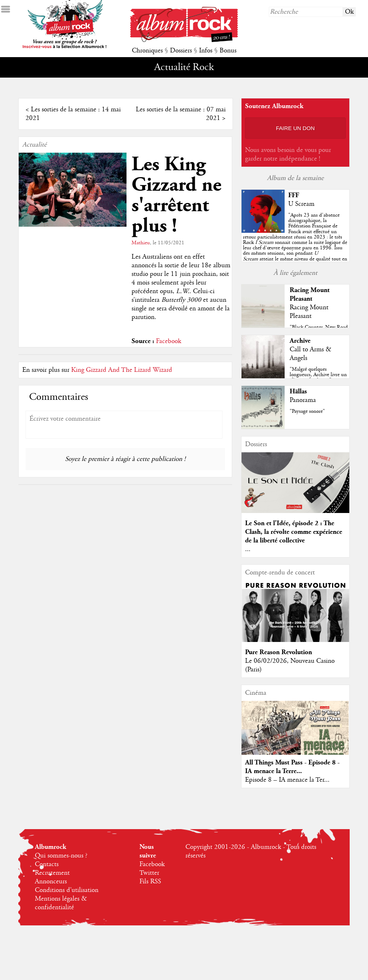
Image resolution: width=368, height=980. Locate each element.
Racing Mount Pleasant (310, 294)
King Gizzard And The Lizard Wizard (122, 370)
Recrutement (52, 873)
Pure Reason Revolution (279, 652)
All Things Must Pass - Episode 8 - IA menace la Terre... (292, 767)
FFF (294, 195)
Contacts (47, 864)
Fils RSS (150, 882)
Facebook (169, 341)
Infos (206, 51)
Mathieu (141, 243)
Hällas (298, 391)
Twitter (149, 873)
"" (295, 242)
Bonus (228, 51)
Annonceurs (51, 882)
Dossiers (181, 51)
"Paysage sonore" (307, 411)
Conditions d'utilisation (67, 890)
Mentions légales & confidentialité (61, 903)
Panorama (303, 400)
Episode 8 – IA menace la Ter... (287, 780)
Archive (300, 341)
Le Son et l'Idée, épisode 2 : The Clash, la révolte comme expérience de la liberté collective (294, 532)
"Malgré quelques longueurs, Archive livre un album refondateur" (318, 375)
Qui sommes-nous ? (61, 856)
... (248, 549)
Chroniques (147, 51)
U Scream (301, 204)
